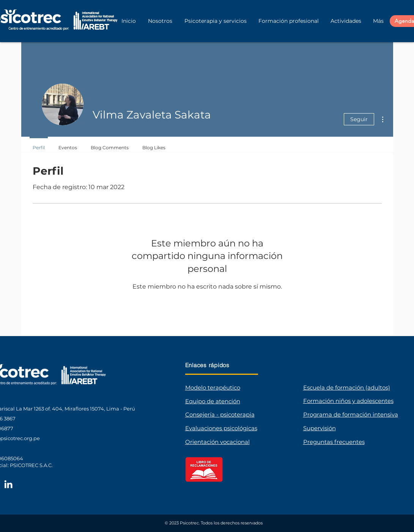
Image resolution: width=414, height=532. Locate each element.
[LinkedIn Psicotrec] (8, 484)
